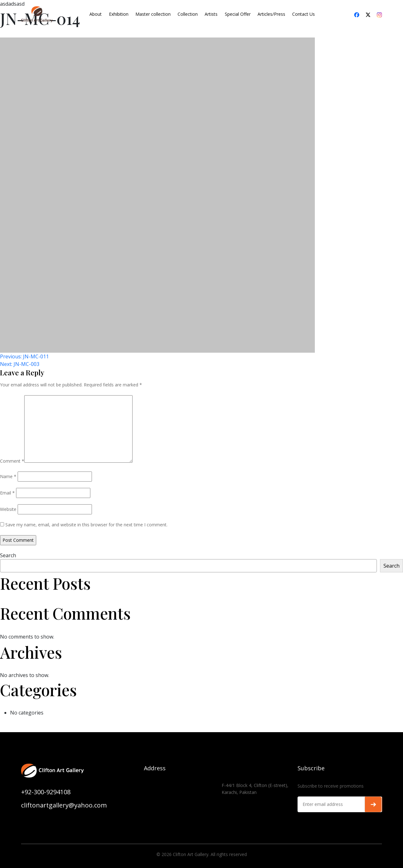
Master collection (153, 14)
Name (8, 476)
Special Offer (238, 14)
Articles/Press (271, 14)
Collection (188, 14)
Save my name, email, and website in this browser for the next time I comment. (86, 525)
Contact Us (304, 14)
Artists (211, 14)
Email (7, 493)
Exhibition (119, 14)
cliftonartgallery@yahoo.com (64, 805)
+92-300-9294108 (46, 792)
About (96, 14)
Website (8, 509)
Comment (12, 461)
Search (8, 555)
